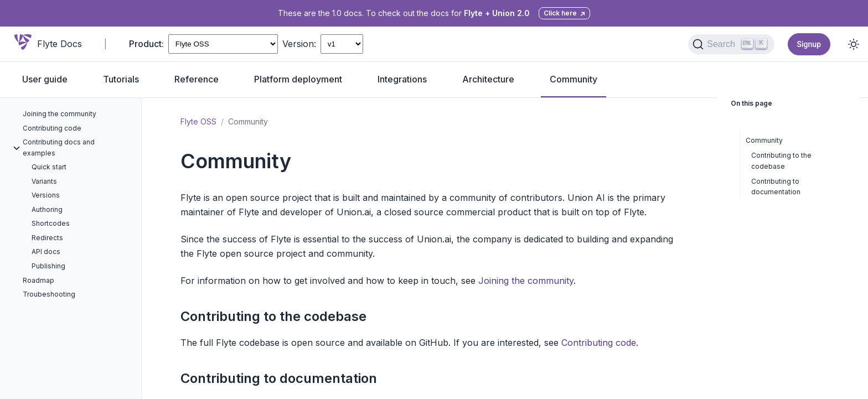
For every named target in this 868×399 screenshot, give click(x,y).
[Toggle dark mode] (854, 44)
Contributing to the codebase (273, 316)
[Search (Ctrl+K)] (731, 44)
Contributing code (599, 343)
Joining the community (526, 281)
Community (764, 140)
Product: (146, 44)
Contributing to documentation (279, 378)
